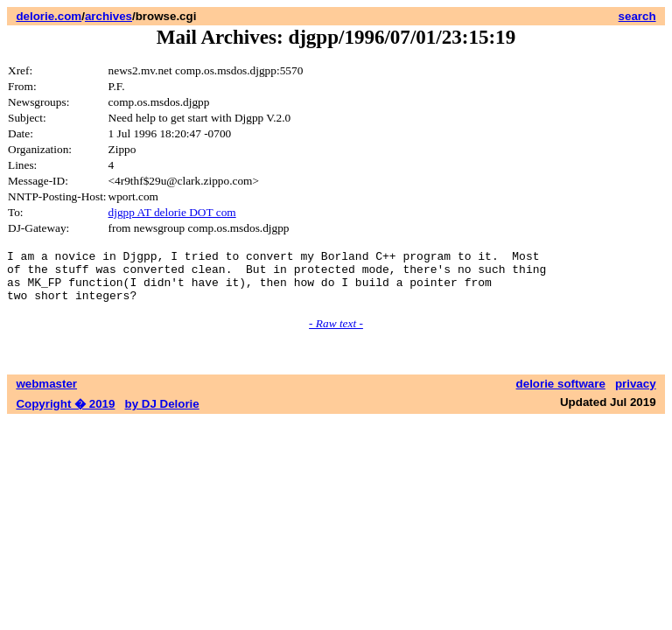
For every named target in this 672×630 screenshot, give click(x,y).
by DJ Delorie (162, 414)
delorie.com (49, 16)
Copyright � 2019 (65, 414)
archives (108, 16)
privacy (636, 394)
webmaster (46, 394)
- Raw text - (336, 334)
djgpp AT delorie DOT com (172, 212)
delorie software (561, 394)
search (637, 16)
